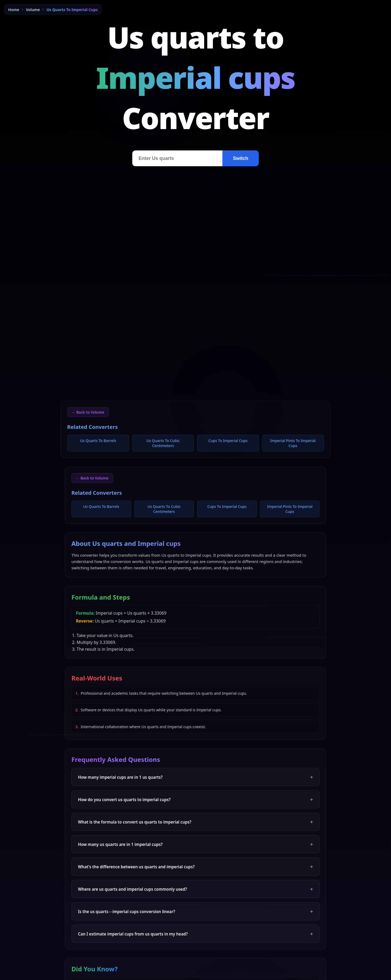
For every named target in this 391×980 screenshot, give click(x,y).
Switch (241, 158)
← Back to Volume (88, 412)
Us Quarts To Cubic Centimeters (163, 443)
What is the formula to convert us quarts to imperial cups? (195, 822)
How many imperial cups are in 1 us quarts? (195, 777)
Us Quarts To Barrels (98, 441)
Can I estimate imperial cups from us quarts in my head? (195, 934)
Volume (33, 10)
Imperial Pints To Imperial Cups (293, 443)
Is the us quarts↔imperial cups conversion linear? (195, 911)
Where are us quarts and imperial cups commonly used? (195, 889)
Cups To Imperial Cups (228, 441)
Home (14, 10)
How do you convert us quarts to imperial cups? (195, 799)
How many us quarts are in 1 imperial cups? (195, 844)
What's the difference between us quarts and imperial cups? (195, 867)
